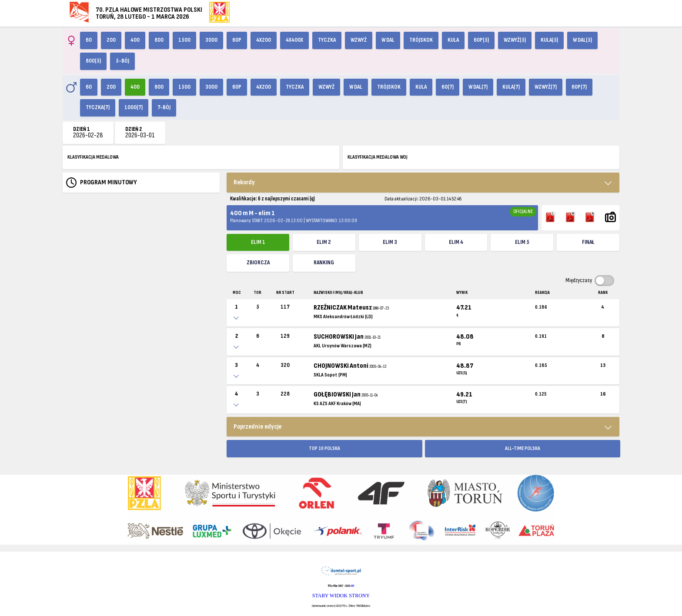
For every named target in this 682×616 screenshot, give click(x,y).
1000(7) (134, 107)
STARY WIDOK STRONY (341, 596)
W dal (388, 40)
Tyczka (327, 40)
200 (111, 40)
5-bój (122, 61)
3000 (211, 40)
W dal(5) (582, 40)
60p (237, 40)
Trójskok (421, 40)
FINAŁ (588, 242)
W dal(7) (478, 87)
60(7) (448, 87)
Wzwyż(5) (515, 40)
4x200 (264, 40)
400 (135, 40)
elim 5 (522, 242)
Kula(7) (511, 87)
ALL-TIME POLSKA (523, 448)
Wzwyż (359, 40)
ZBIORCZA (258, 263)
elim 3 (390, 242)
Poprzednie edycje (257, 427)
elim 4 (456, 242)
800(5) (93, 61)
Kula (453, 40)
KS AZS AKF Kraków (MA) (337, 404)
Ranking (324, 263)
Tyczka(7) (98, 107)
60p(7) (579, 87)
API (352, 586)
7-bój (164, 107)
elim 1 (258, 242)
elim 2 (324, 242)
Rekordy (244, 182)
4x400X (294, 40)
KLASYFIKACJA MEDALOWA (93, 157)
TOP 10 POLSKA (324, 448)
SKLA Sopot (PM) (330, 375)
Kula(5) (549, 40)
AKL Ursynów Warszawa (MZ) (343, 346)
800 (159, 40)
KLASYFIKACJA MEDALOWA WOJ (378, 157)
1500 (184, 40)
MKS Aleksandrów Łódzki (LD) (343, 317)
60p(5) (481, 40)
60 (89, 40)
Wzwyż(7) (546, 87)
